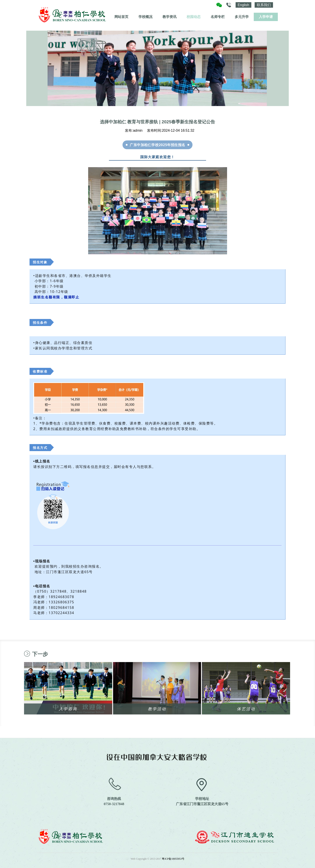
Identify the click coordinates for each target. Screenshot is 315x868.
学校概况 (145, 17)
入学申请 (266, 17)
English (243, 5)
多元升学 (242, 17)
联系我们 (264, 5)
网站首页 (121, 17)
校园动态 (194, 17)
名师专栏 (218, 17)
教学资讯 (170, 17)
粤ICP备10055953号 (173, 859)
